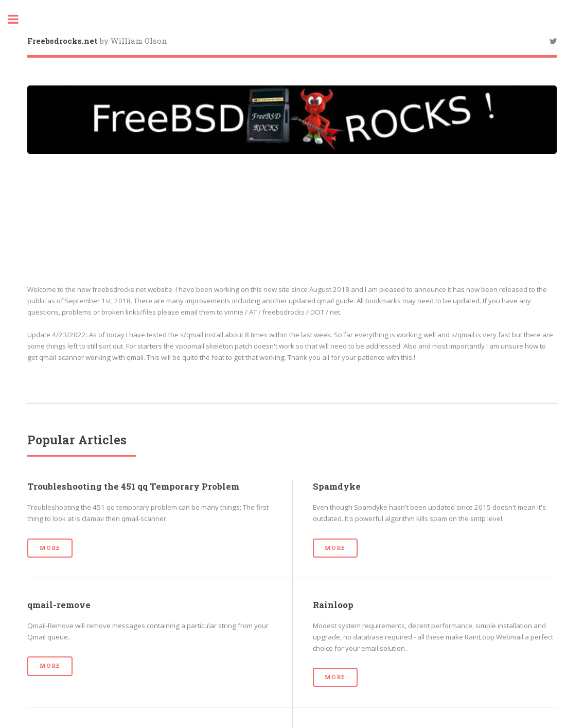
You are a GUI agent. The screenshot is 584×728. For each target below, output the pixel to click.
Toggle (19, 19)
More (50, 548)
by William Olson (97, 41)
